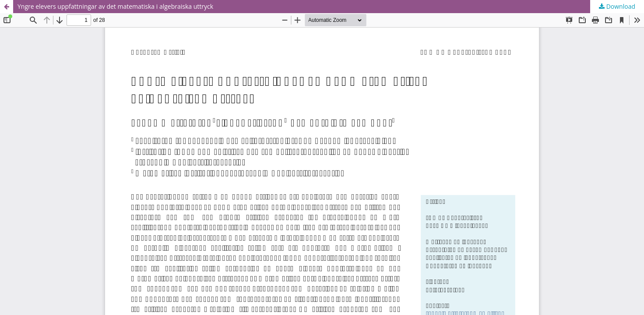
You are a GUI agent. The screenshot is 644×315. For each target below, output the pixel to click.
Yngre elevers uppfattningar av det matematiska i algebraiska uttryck (115, 6)
